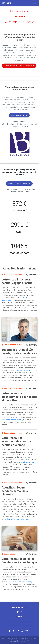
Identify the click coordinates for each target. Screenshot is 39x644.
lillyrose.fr (20, 17)
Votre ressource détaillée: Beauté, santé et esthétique (19, 561)
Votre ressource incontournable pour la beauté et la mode (16, 441)
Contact (19, 616)
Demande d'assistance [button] (19, 115)
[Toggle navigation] (35, 3)
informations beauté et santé (12, 420)
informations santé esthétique (23, 582)
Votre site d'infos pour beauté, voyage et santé (17, 281)
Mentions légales (20, 608)
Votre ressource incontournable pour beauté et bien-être (19, 397)
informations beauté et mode (26, 370)
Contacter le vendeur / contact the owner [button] (19, 66)
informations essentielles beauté (18, 519)
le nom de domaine (20, 11)
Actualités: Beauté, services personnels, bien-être (15, 491)
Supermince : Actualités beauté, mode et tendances (19, 351)
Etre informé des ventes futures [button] (19, 183)
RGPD (19, 612)
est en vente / (20, 22)
